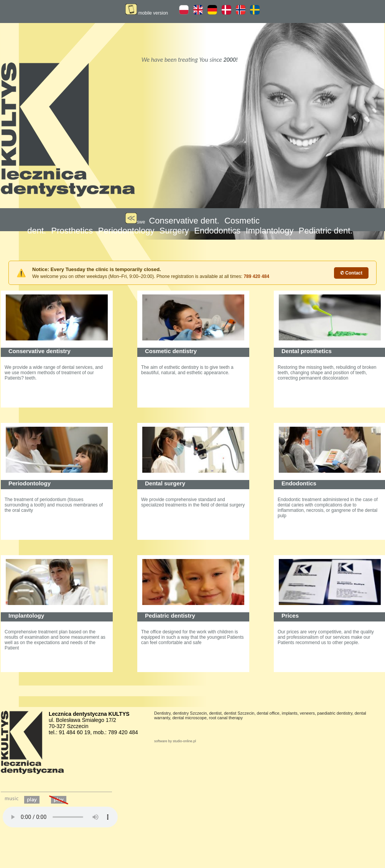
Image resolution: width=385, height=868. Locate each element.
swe (135, 222)
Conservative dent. (184, 221)
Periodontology (126, 231)
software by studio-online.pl (175, 741)
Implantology (270, 231)
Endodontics (217, 231)
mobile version (147, 13)
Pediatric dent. (326, 231)
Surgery (174, 231)
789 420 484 (256, 276)
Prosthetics (72, 231)
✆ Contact (351, 273)
